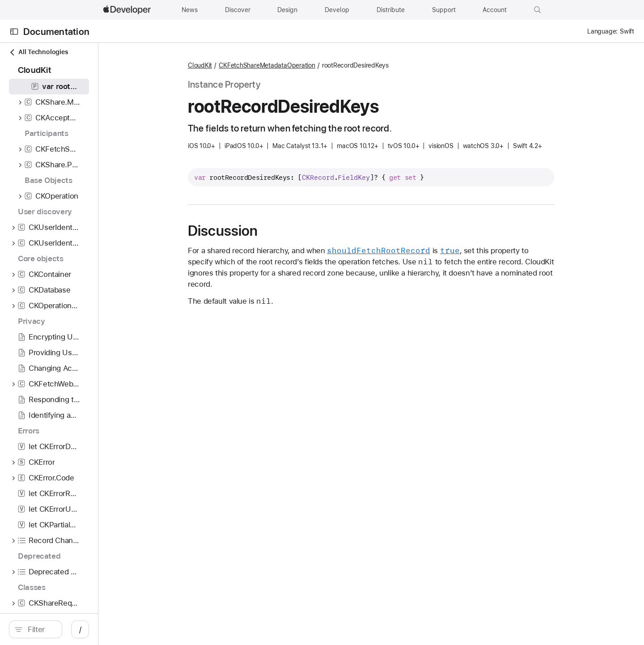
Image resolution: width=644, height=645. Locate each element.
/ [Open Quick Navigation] (175, 629)
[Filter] (88, 629)
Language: (602, 31)
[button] (538, 10)
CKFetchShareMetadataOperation (314, 65)
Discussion (270, 231)
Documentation (56, 32)
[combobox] (88, 629)
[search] (83, 629)
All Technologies (38, 52)
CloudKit (247, 65)
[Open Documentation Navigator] (14, 32)
